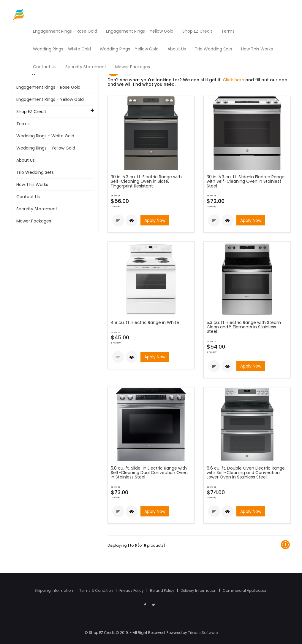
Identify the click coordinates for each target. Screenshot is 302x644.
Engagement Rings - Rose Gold (48, 87)
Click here (233, 80)
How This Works (32, 185)
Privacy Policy (132, 590)
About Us (26, 160)
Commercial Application (245, 590)
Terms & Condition (97, 590)
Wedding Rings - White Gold (45, 136)
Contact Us (28, 197)
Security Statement (37, 209)
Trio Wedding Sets (35, 172)
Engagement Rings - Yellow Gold (50, 99)
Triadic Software (203, 633)
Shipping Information (54, 590)
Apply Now (155, 220)
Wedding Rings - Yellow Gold (46, 148)
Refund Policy (163, 590)
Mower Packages (34, 221)
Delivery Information (199, 590)
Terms (23, 124)
